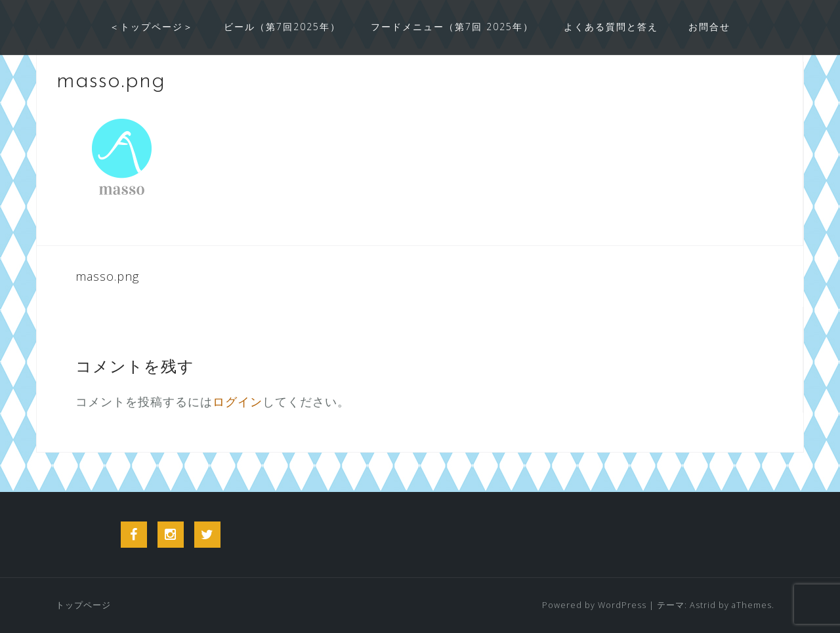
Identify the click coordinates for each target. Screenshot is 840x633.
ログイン (238, 401)
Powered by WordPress (594, 605)
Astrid (703, 605)
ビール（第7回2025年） (282, 27)
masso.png (107, 276)
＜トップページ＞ (152, 27)
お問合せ (709, 27)
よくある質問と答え (611, 27)
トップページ (83, 605)
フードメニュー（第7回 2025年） (452, 27)
